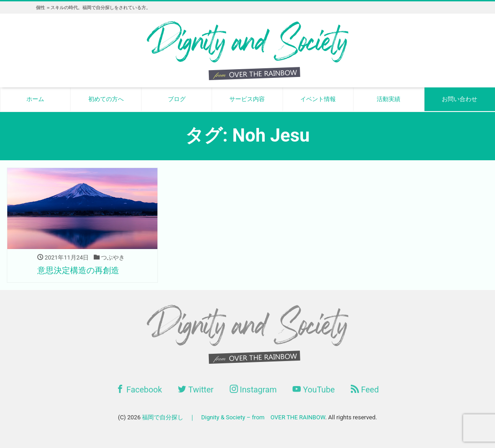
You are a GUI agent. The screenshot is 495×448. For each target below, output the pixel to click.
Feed (365, 389)
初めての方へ (106, 99)
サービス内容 (247, 99)
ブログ (177, 99)
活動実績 (389, 99)
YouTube (313, 389)
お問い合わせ (460, 99)
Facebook (139, 389)
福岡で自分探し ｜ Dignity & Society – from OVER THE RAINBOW (233, 417)
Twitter (196, 389)
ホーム (35, 99)
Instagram (253, 389)
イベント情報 (318, 99)
